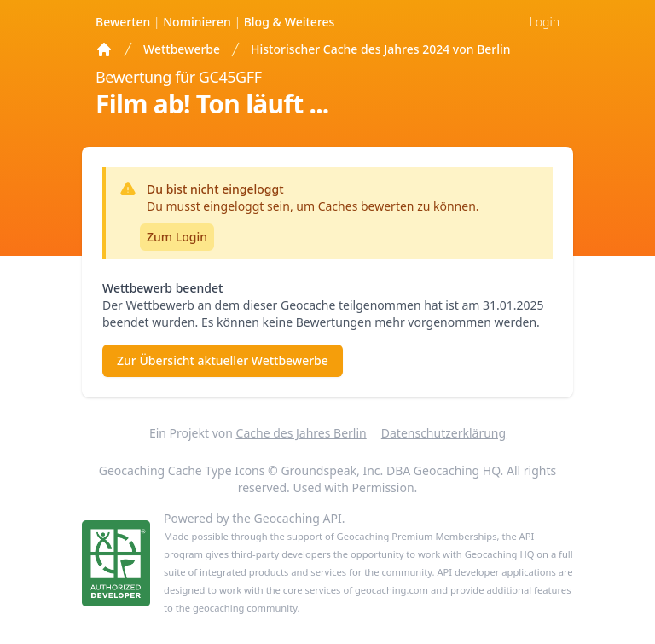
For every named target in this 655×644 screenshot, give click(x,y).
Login (545, 22)
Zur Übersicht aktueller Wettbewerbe (223, 360)
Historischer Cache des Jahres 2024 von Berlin (381, 49)
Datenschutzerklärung (443, 433)
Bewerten (125, 22)
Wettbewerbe (182, 49)
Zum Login (177, 237)
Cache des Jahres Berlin (301, 433)
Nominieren (198, 22)
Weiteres (290, 22)
